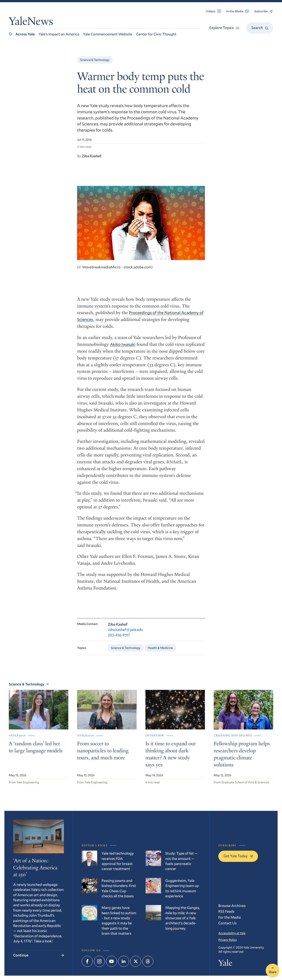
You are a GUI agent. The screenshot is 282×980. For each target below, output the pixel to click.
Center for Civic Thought (156, 34)
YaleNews (31, 22)
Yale (225, 964)
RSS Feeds (226, 911)
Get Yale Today (238, 856)
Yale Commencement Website (108, 34)
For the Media (230, 917)
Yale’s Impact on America (59, 34)
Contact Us (227, 923)
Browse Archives (232, 906)
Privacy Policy (228, 940)
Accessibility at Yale (232, 933)
